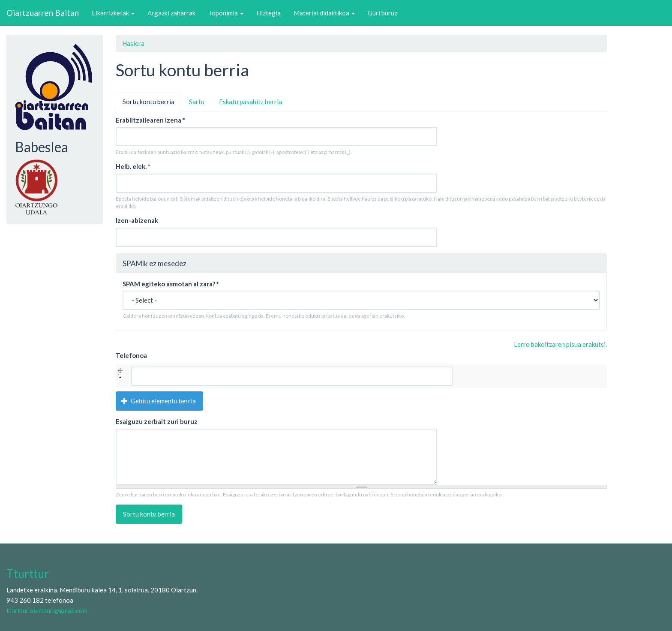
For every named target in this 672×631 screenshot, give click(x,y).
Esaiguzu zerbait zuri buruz (157, 421)
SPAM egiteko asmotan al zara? (171, 284)
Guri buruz (382, 13)
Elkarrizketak (113, 13)
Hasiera (133, 43)
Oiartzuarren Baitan (43, 13)
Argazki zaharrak (171, 13)
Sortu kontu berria (152, 104)
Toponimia (226, 13)
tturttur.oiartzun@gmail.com (47, 610)
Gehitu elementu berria (159, 401)
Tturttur (28, 574)
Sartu (197, 102)
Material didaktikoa (324, 13)
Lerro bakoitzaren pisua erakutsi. (560, 344)
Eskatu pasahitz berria (250, 102)
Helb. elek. (133, 166)
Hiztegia (268, 13)
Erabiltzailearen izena (150, 120)
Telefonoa (131, 355)
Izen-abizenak (137, 220)
